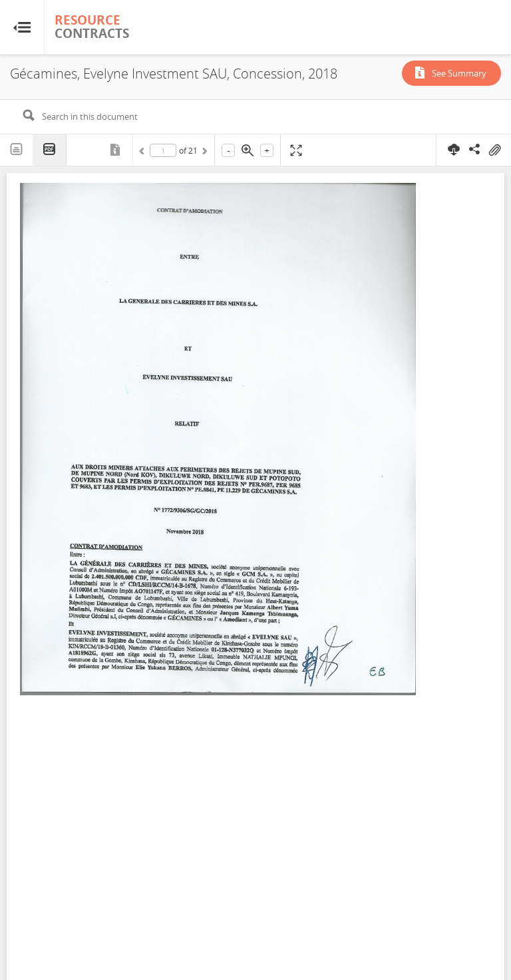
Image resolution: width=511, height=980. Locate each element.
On (494, 150)
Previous (144, 153)
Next (204, 153)
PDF (50, 150)
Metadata (116, 150)
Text (17, 150)
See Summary (459, 73)
